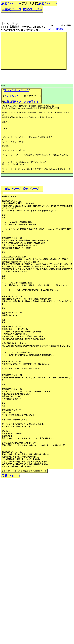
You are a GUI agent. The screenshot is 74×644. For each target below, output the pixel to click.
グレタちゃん (12, 96)
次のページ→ (33, 9)
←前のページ (12, 9)
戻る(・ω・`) (10, 3)
